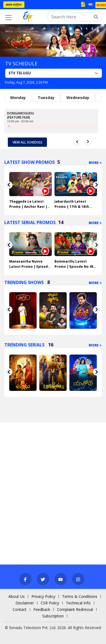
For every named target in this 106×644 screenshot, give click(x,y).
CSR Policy (50, 603)
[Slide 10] (89, 51)
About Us (17, 596)
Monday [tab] (18, 98)
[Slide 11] (93, 51)
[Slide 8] (82, 51)
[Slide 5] (70, 51)
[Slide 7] (78, 51)
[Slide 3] (63, 51)
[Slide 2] (59, 51)
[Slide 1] (53, 51)
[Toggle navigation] (8, 18)
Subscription (53, 616)
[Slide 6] (74, 51)
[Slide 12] (97, 51)
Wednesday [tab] (78, 98)
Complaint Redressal (75, 609)
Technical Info (78, 603)
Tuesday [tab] (46, 98)
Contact (20, 609)
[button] (8, 40)
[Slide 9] (85, 51)
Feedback (42, 609)
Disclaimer (25, 603)
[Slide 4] (66, 51)
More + (95, 163)
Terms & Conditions (80, 596)
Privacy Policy (43, 596)
